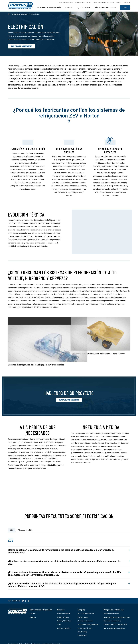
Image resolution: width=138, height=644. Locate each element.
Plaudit (128, 642)
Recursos (69, 7)
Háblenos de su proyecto (21, 46)
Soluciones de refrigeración (49, 7)
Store (125, 7)
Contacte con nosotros (69, 393)
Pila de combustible (25, 525)
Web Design (120, 642)
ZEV (12, 525)
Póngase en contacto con (105, 7)
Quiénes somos (84, 7)
